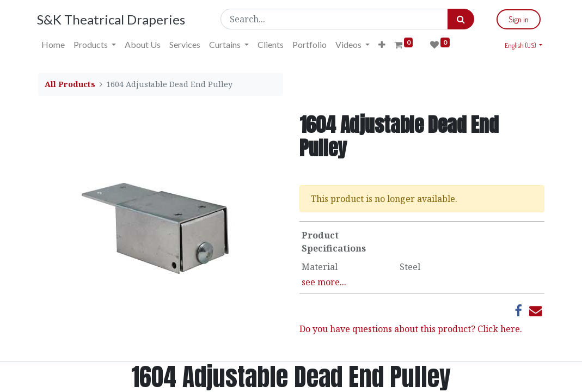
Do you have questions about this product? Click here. (411, 329)
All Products (70, 84)
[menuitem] (54, 45)
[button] (383, 45)
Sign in (518, 19)
